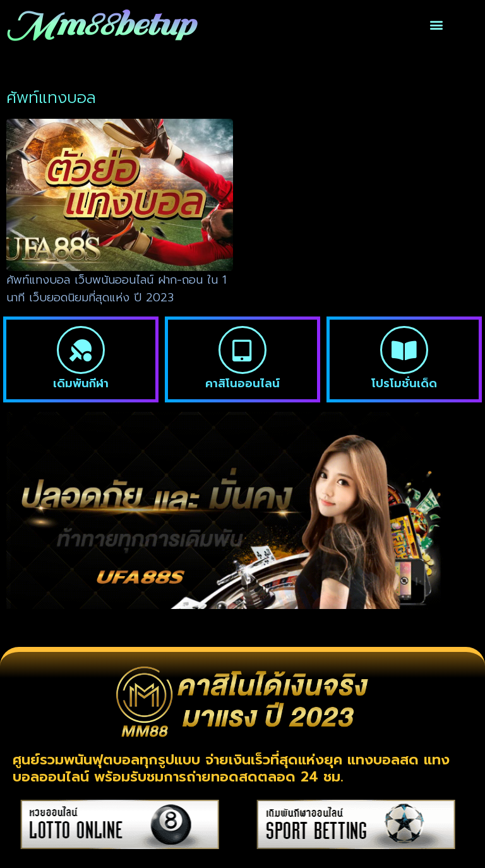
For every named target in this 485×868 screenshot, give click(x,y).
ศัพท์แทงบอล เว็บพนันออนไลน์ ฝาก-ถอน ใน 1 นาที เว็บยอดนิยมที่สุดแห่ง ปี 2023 (116, 289)
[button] (437, 25)
